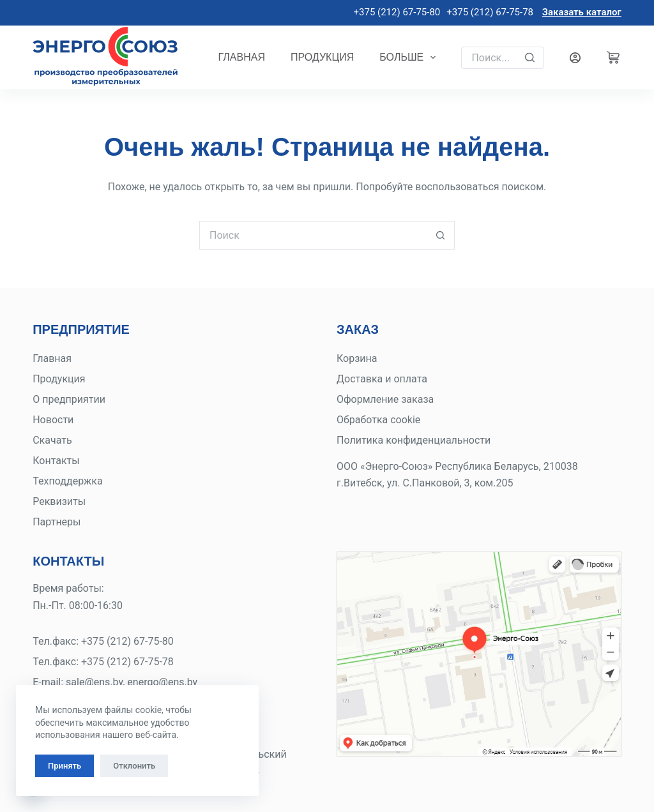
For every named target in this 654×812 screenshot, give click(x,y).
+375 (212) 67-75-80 (396, 12)
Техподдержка (67, 481)
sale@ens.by (94, 682)
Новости (53, 420)
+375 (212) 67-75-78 (490, 12)
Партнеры (57, 522)
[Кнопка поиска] (440, 235)
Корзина (357, 358)
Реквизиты (59, 501)
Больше (410, 57)
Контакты (56, 461)
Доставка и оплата (382, 379)
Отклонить (134, 766)
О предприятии (69, 399)
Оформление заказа (385, 399)
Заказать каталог (582, 12)
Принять (65, 766)
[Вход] (575, 58)
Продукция (322, 57)
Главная (242, 57)
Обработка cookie (378, 420)
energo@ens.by (162, 682)
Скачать (52, 440)
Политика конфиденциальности (414, 440)
